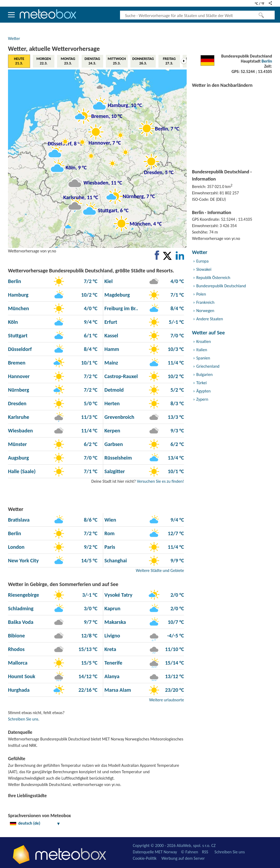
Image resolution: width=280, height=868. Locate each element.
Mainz (111, 363)
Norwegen (205, 311)
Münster (17, 444)
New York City (23, 560)
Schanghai (115, 560)
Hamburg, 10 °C (125, 105)
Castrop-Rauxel (121, 376)
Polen (201, 294)
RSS (205, 852)
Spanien (203, 358)
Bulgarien (204, 374)
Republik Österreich (213, 278)
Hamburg (18, 295)
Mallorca (18, 663)
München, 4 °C (146, 224)
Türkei (201, 383)
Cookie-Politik (145, 858)
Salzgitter (114, 471)
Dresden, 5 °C (159, 172)
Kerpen (112, 431)
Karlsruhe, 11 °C (81, 197)
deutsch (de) (35, 823)
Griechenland (208, 366)
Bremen (17, 363)
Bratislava (19, 520)
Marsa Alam (117, 690)
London (16, 547)
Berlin (267, 61)
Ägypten (203, 391)
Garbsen (113, 444)
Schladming (21, 608)
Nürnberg (19, 390)
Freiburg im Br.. (121, 308)
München (19, 308)
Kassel (111, 335)
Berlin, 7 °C (167, 129)
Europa (202, 261)
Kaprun (112, 608)
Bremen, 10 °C (107, 116)
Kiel (108, 281)
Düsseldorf (20, 349)
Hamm (111, 349)
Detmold (113, 390)
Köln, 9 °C (76, 167)
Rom (109, 533)
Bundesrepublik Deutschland (221, 286)
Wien (110, 520)
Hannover (19, 376)
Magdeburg (117, 295)
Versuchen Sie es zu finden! (160, 481)
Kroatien (204, 341)
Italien (202, 350)
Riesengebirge (23, 595)
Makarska (115, 622)
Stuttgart (18, 335)
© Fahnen (189, 852)
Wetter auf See (208, 333)
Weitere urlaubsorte (167, 700)
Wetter (14, 38)
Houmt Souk (22, 676)
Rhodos (16, 649)
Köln (13, 322)
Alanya (111, 676)
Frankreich (205, 302)
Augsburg (18, 458)
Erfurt (110, 322)
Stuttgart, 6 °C (113, 210)
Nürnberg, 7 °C (139, 196)
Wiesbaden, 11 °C (103, 183)
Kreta (110, 649)
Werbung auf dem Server (183, 858)
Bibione (16, 636)
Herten (111, 403)
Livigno (112, 636)
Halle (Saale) (22, 471)
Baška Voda (21, 622)
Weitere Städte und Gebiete (160, 570)
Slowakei (204, 269)
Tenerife (113, 663)
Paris (109, 547)
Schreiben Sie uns (23, 719)
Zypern (202, 399)
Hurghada (19, 690)
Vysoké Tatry (118, 595)
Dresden (17, 403)
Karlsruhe (19, 417)
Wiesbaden (20, 431)
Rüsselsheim (117, 458)
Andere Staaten (210, 319)
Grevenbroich (119, 417)
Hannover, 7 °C (105, 143)
